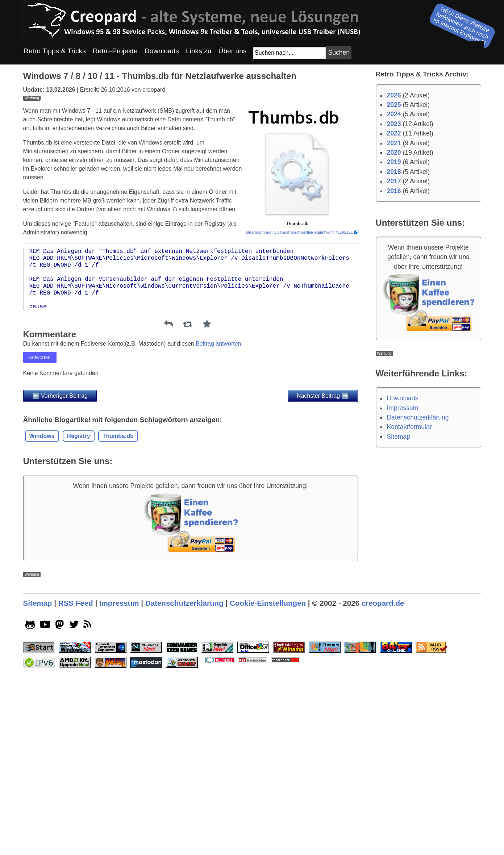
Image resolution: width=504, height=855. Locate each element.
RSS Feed (76, 806)
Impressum (402, 408)
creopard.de (383, 806)
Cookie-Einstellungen (268, 806)
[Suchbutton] (339, 53)
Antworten (40, 459)
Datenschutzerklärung (418, 417)
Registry (79, 537)
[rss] (89, 829)
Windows (42, 537)
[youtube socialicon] (45, 829)
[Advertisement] (191, 151)
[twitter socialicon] (74, 829)
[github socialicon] (30, 829)
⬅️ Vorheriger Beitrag (60, 497)
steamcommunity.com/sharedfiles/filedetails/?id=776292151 (300, 334)
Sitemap (398, 437)
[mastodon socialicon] (60, 829)
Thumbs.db (118, 537)
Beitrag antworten (218, 445)
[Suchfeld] (290, 53)
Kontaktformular (409, 427)
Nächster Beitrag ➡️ (323, 497)
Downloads (402, 398)
